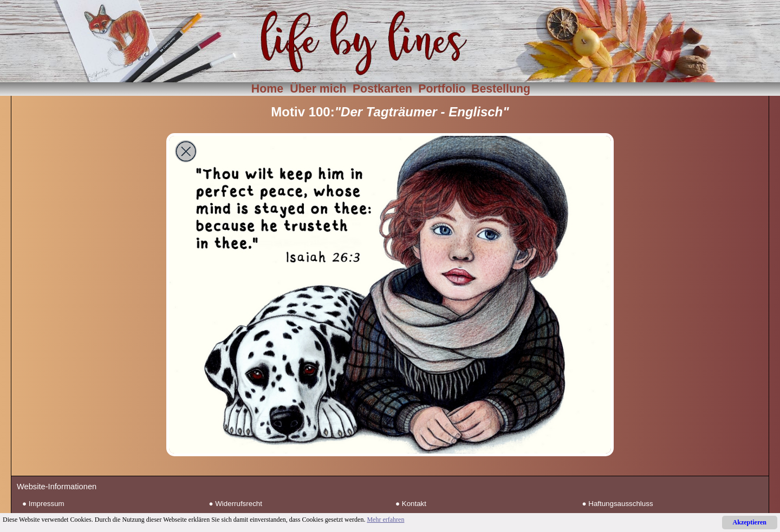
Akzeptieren (750, 522)
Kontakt (414, 504)
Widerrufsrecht (239, 504)
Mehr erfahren (385, 520)
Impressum (47, 504)
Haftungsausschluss (620, 504)
